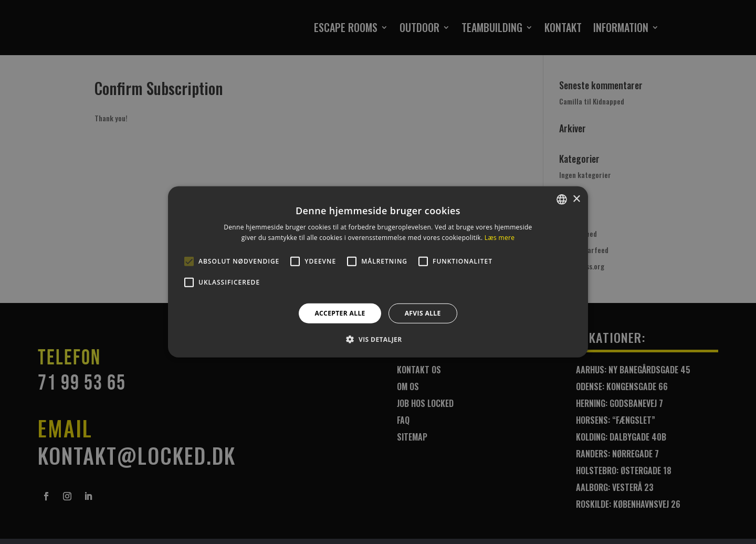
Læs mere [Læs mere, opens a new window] (500, 238)
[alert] (378, 272)
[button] (378, 339)
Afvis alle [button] (423, 313)
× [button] (576, 199)
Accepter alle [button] (340, 313)
